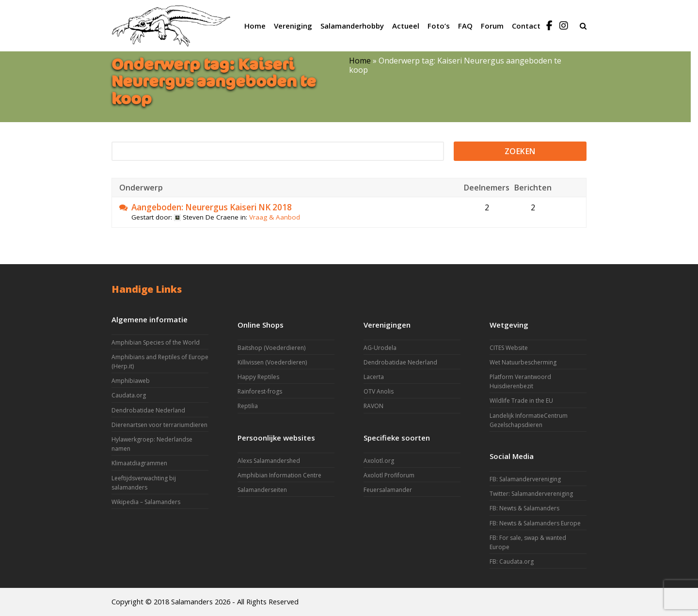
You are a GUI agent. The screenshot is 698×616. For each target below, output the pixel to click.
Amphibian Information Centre (279, 475)
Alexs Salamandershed (269, 461)
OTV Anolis (379, 391)
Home (360, 61)
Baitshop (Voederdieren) (271, 348)
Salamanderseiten (262, 490)
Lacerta (374, 377)
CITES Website (509, 348)
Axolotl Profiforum (389, 475)
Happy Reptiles (258, 377)
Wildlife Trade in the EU (521, 401)
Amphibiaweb (131, 381)
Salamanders (192, 601)
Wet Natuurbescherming (523, 362)
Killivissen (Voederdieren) (272, 362)
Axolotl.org (379, 461)
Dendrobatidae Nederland (148, 410)
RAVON (373, 406)
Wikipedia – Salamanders (146, 502)
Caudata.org (129, 395)
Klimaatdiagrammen (139, 463)
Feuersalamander (388, 490)
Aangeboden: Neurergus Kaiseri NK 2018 (212, 207)
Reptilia (248, 406)
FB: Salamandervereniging (525, 479)
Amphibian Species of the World (156, 342)
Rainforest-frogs (260, 391)
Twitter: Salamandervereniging (531, 494)
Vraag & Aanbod (275, 217)
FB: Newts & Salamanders (524, 508)
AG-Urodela (380, 348)
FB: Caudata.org (512, 561)
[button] (583, 26)
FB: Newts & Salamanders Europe (535, 523)
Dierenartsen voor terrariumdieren (159, 425)
